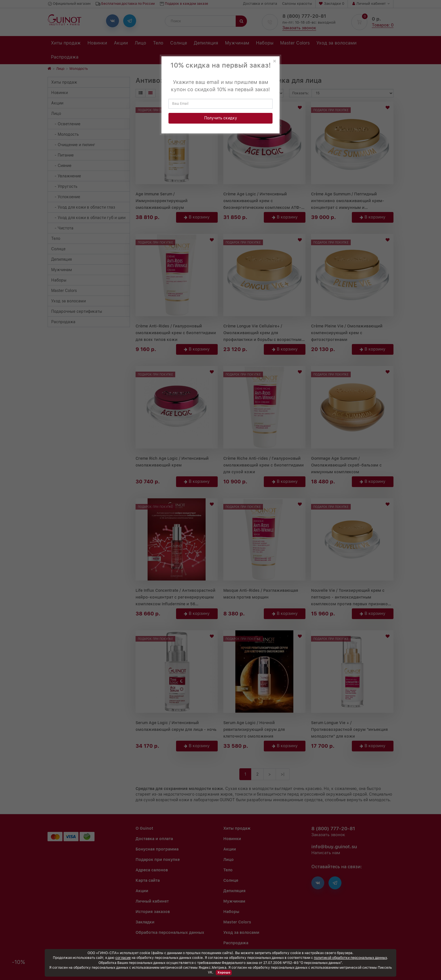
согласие (123, 958)
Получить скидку (221, 118)
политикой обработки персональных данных (350, 958)
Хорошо (224, 973)
